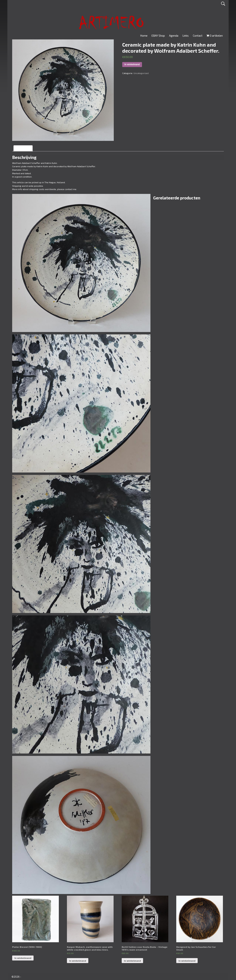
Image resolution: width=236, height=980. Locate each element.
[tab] (23, 148)
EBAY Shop (158, 36)
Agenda (174, 36)
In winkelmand (132, 64)
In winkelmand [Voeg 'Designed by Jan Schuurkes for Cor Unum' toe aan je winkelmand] (187, 961)
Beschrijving (23, 148)
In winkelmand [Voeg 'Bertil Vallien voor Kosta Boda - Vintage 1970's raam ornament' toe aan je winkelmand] (132, 961)
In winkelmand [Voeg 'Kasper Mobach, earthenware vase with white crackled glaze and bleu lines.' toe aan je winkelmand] (78, 961)
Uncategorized (141, 73)
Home (144, 36)
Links (185, 36)
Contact (198, 36)
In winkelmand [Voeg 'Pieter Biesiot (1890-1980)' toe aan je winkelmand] (23, 958)
